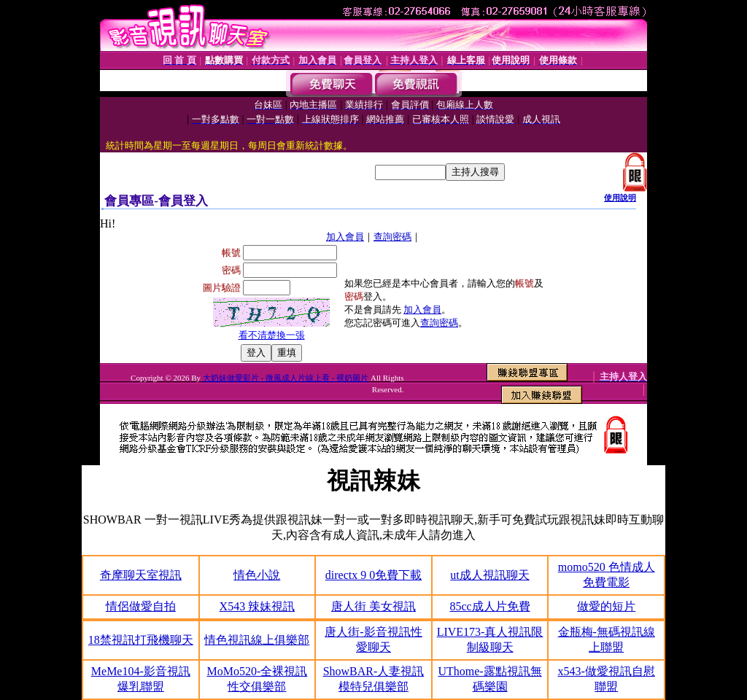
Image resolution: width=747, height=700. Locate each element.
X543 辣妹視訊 (258, 606)
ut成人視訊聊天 (489, 575)
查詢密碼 (392, 237)
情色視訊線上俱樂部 (257, 640)
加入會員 (345, 237)
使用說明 (620, 198)
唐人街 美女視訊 (373, 606)
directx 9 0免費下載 (373, 575)
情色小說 (257, 575)
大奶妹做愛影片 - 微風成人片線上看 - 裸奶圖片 (286, 378)
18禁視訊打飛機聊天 (141, 640)
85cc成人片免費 (489, 606)
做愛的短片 (606, 606)
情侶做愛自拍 (141, 606)
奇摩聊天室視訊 (141, 575)
